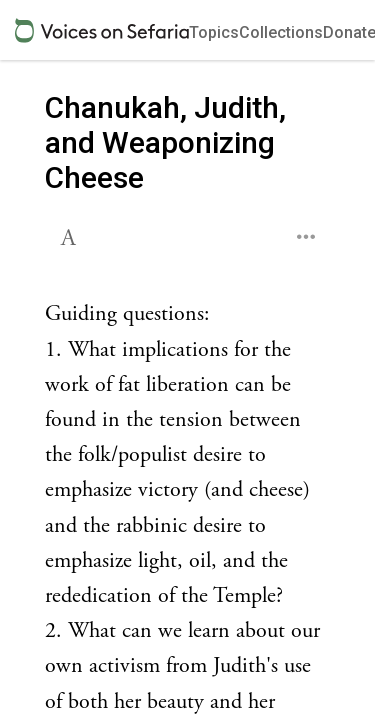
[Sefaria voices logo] (102, 30)
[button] (70, 235)
